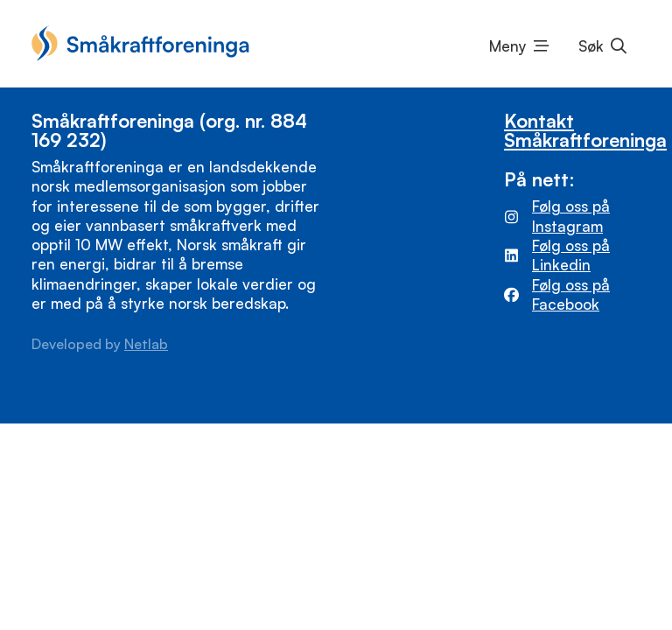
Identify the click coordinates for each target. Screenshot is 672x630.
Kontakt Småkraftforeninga (585, 129)
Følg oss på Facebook (571, 294)
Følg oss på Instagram (571, 216)
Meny (508, 46)
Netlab (146, 344)
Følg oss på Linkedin (571, 255)
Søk (591, 46)
